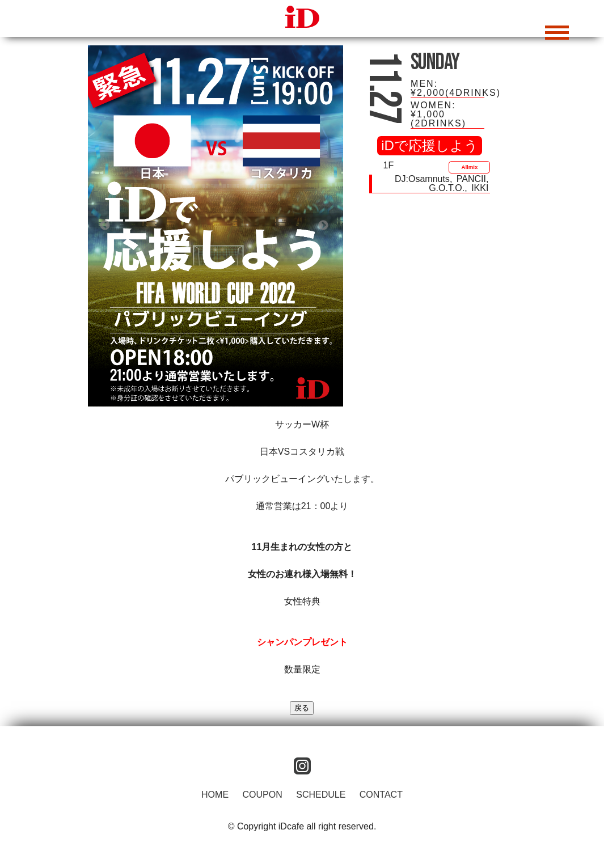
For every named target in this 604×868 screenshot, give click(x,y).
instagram (302, 766)
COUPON (263, 795)
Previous (105, 226)
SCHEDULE (321, 795)
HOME (215, 795)
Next (323, 226)
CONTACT (381, 795)
